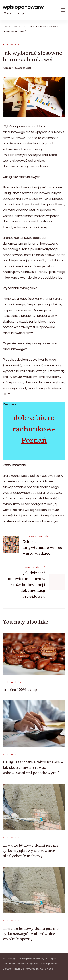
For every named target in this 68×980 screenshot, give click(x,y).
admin (7, 68)
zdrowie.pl (12, 45)
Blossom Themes (13, 969)
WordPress (46, 969)
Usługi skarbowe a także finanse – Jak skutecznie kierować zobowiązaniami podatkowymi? (33, 767)
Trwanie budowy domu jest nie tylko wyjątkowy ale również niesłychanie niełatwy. (31, 851)
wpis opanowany (23, 7)
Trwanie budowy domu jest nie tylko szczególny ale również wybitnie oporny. (31, 934)
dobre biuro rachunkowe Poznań (34, 429)
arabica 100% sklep (20, 690)
